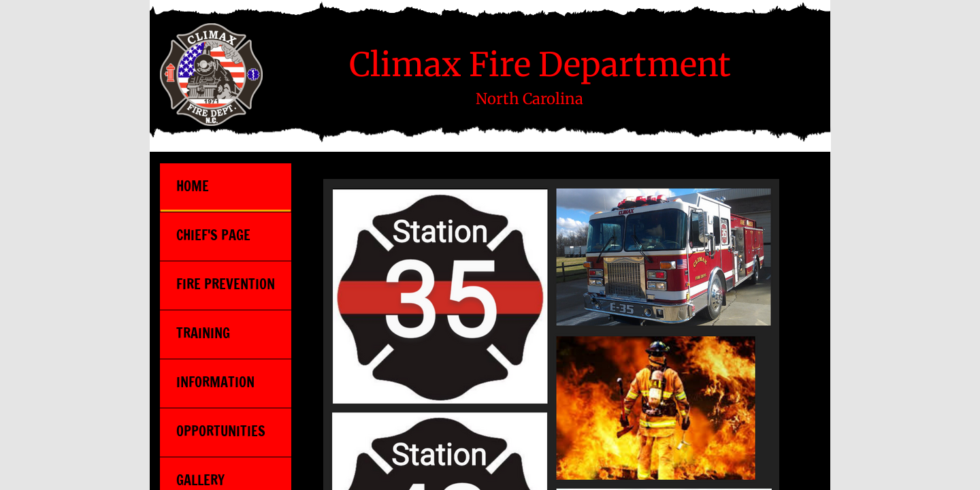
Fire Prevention (226, 284)
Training (203, 333)
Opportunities (221, 431)
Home (193, 186)
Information (215, 382)
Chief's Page (213, 235)
